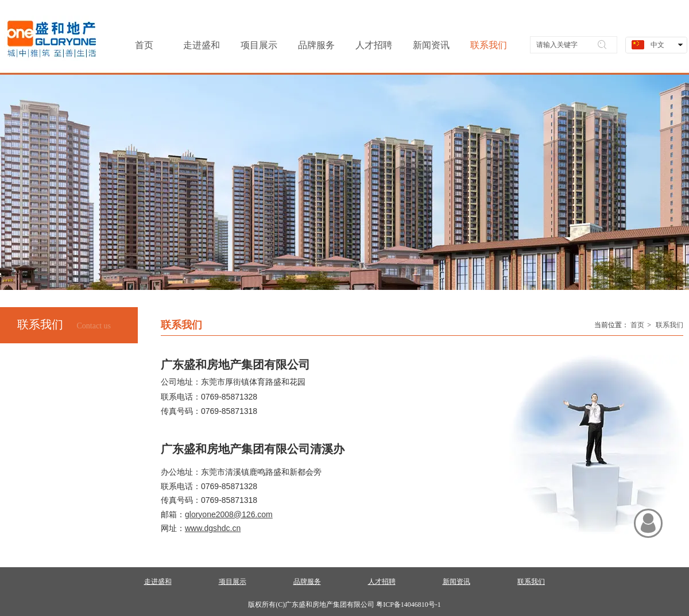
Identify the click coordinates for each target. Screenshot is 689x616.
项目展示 (233, 582)
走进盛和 (158, 582)
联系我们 (669, 325)
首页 (637, 325)
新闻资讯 (456, 582)
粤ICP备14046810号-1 (409, 605)
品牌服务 (307, 582)
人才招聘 (382, 582)
